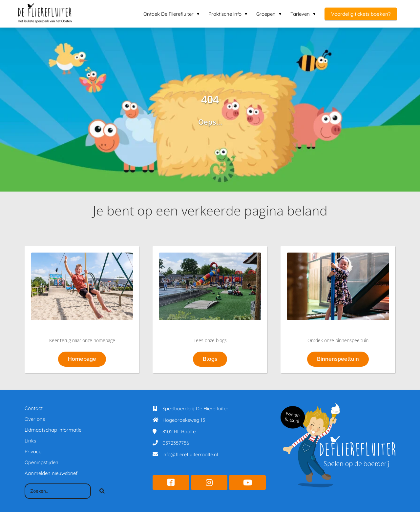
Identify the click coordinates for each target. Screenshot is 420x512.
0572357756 (176, 443)
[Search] (102, 491)
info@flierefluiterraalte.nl (190, 454)
